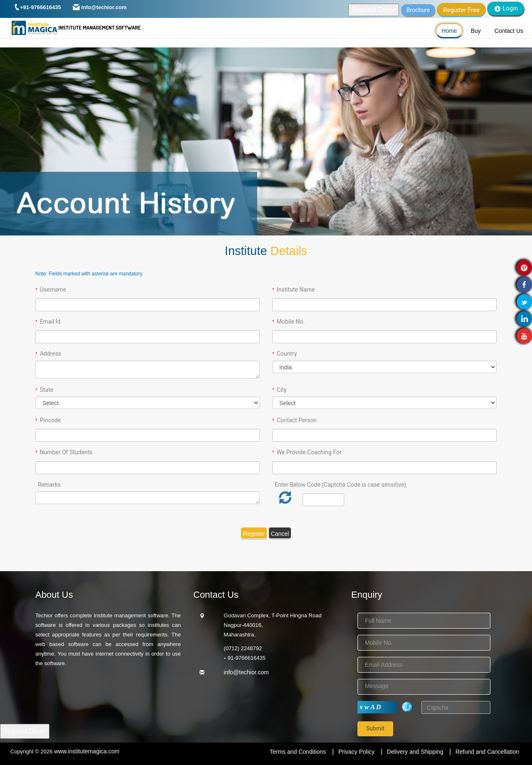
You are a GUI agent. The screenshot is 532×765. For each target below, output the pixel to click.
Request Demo (374, 10)
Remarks (49, 485)
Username (53, 290)
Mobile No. (291, 322)
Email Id (50, 322)
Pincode (50, 420)
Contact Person (297, 420)
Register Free (461, 10)
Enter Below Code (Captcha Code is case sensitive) (340, 485)
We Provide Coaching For (309, 452)
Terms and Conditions (298, 752)
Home (449, 31)
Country (287, 354)
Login (506, 8)
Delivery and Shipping (416, 752)
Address (50, 354)
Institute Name (296, 290)
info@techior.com (246, 672)
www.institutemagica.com (87, 751)
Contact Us (509, 31)
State (47, 390)
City (282, 390)
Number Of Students (66, 452)
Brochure (418, 10)
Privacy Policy (356, 752)
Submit (375, 728)
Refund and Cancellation (487, 752)
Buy (476, 31)
